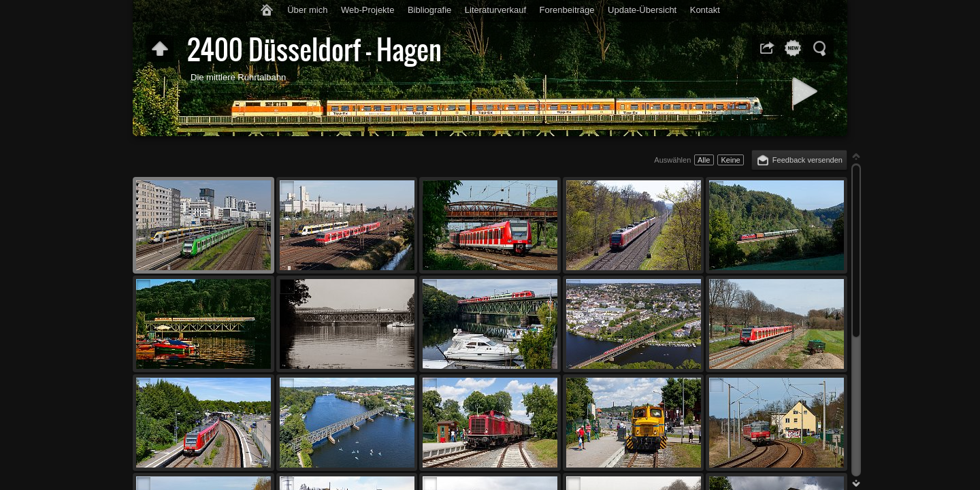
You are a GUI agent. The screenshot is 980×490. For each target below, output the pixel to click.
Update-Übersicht (642, 10)
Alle (704, 160)
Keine (730, 160)
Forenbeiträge (567, 10)
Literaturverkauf (495, 10)
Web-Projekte (368, 10)
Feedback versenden (807, 160)
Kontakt (705, 10)
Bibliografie (429, 10)
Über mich (307, 10)
